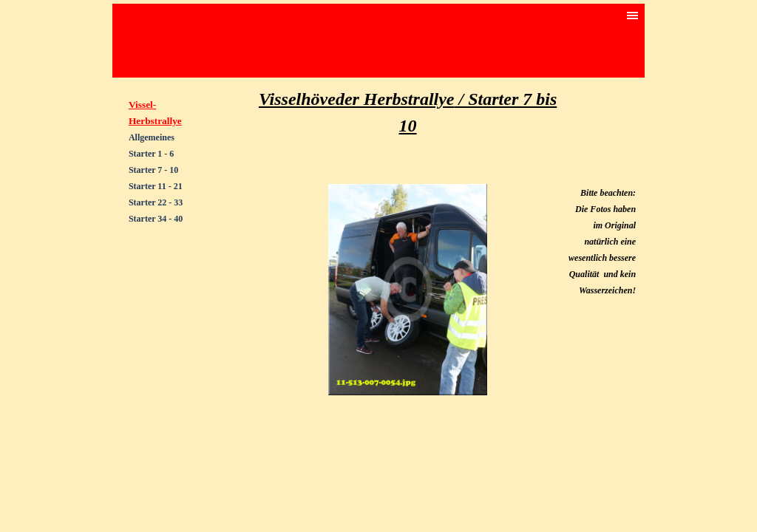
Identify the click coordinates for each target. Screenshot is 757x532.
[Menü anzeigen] (633, 16)
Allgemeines (152, 137)
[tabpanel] (167, 210)
